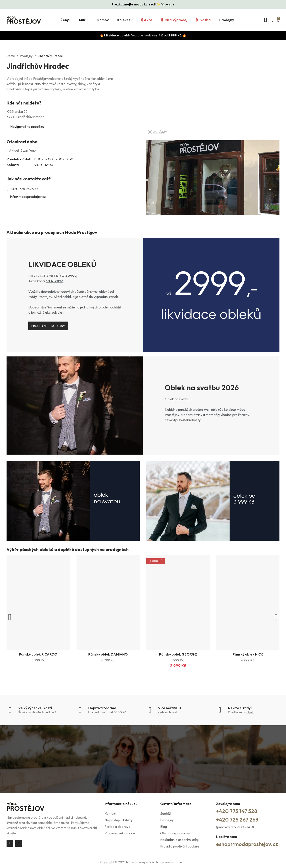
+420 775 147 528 (237, 811)
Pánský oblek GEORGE (178, 654)
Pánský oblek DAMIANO (108, 654)
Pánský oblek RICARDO (38, 654)
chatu (251, 712)
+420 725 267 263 (237, 820)
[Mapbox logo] (157, 132)
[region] (213, 92)
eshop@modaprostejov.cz (247, 844)
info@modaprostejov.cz (28, 197)
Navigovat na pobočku (27, 127)
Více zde (168, 4)
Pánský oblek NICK (248, 654)
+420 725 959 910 (24, 189)
